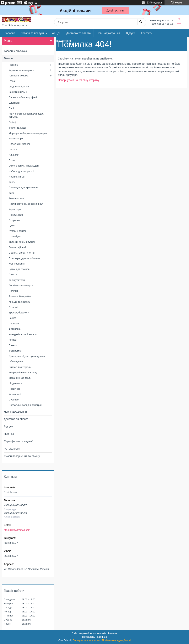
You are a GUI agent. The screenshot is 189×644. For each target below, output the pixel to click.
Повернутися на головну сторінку (79, 80)
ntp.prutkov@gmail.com (17, 530)
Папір (12, 108)
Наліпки (13, 291)
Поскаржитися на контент (86, 640)
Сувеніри (14, 400)
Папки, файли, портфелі (23, 97)
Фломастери (16, 139)
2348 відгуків (155, 3)
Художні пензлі (17, 231)
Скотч (12, 160)
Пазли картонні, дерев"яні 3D (26, 204)
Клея (11, 193)
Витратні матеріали (20, 367)
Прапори (14, 324)
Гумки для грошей (19, 269)
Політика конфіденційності (116, 640)
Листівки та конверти (21, 285)
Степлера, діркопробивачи (24, 258)
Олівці (12, 122)
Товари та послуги (32, 33)
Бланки (13, 345)
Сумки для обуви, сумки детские (27, 356)
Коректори (15, 209)
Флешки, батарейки (20, 296)
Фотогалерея (12, 449)
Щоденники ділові (19, 87)
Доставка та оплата (78, 33)
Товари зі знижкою (15, 51)
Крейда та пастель (19, 302)
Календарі (15, 394)
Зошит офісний (17, 247)
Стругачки (14, 220)
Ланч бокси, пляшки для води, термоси (26, 115)
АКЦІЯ (56, 33)
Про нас (9, 434)
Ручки (12, 81)
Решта (12, 318)
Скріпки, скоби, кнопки (22, 253)
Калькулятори (17, 280)
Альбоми (14, 155)
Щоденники (15, 383)
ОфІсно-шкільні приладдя (24, 166)
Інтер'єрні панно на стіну (23, 372)
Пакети (13, 274)
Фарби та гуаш (17, 128)
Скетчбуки (15, 237)
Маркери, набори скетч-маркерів (28, 133)
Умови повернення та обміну (22, 456)
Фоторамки (15, 351)
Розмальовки (16, 198)
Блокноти (14, 103)
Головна (10, 33)
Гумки (12, 226)
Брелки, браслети (19, 313)
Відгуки (131, 33)
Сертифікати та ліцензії (19, 441)
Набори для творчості (21, 171)
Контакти (147, 33)
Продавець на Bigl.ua (94, 637)
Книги (12, 182)
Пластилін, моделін (20, 144)
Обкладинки (16, 361)
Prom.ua (113, 633)
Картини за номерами (21, 70)
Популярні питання (59, 41)
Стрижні (13, 307)
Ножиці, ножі (16, 215)
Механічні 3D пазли (20, 378)
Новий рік (14, 389)
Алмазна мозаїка (19, 76)
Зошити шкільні (18, 92)
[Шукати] (141, 22)
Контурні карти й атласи (23, 334)
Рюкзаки (13, 65)
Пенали (13, 149)
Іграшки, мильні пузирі (22, 242)
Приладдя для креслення (23, 187)
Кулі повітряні (17, 264)
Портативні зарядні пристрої (25, 405)
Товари (8, 58)
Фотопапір (15, 329)
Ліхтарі (13, 340)
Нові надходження (15, 412)
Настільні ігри (17, 177)
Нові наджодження (108, 33)
